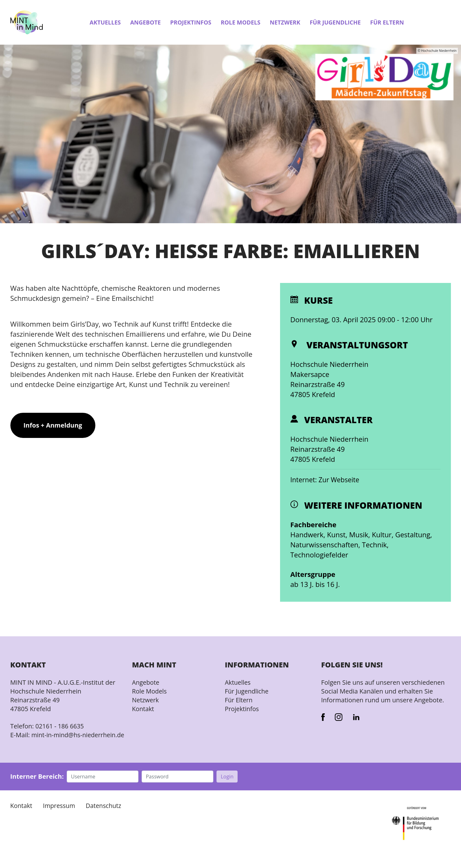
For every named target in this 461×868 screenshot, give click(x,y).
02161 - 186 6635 (61, 726)
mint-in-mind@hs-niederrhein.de (47, 740)
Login (227, 786)
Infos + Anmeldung (53, 426)
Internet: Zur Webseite (327, 480)
